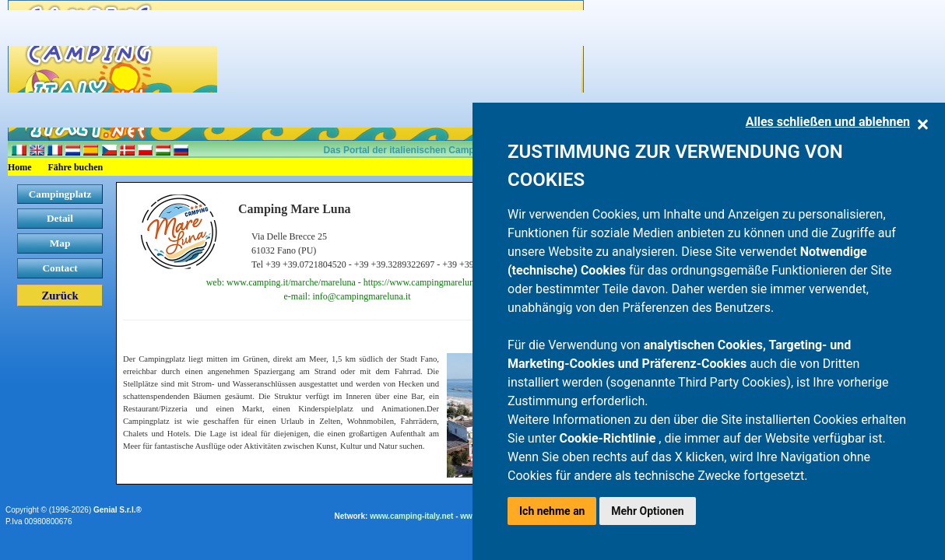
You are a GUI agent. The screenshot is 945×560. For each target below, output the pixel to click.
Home (20, 167)
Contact (60, 268)
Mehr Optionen (647, 511)
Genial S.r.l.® (118, 510)
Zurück (60, 296)
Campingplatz (60, 194)
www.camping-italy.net (411, 516)
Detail (60, 218)
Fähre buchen (76, 167)
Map (60, 243)
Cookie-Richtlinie (610, 438)
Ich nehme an (552, 511)
